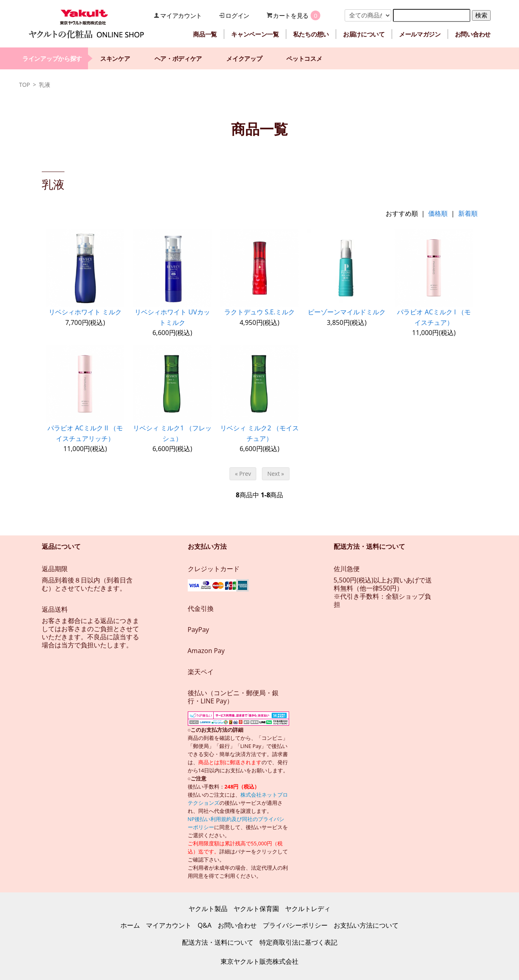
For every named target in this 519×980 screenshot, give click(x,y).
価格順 (438, 213)
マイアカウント (181, 15)
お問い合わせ (473, 34)
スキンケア (115, 58)
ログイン (237, 15)
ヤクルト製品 (208, 909)
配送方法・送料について (218, 942)
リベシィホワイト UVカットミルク (172, 317)
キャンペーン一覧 (255, 34)
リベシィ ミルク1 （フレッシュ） (172, 433)
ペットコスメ (304, 58)
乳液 (45, 85)
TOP (25, 85)
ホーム (130, 925)
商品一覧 (205, 34)
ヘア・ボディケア (178, 58)
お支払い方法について (366, 925)
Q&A (204, 925)
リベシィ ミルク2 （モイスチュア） (259, 433)
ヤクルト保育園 (256, 909)
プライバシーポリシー (295, 925)
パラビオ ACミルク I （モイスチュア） (434, 317)
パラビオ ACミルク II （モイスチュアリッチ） (85, 433)
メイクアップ (244, 58)
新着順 (468, 213)
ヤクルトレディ (308, 909)
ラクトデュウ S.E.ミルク (259, 312)
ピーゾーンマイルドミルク (347, 312)
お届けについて (364, 34)
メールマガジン (420, 34)
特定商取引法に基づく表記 (298, 942)
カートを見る (291, 15)
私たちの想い (311, 34)
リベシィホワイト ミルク (85, 312)
